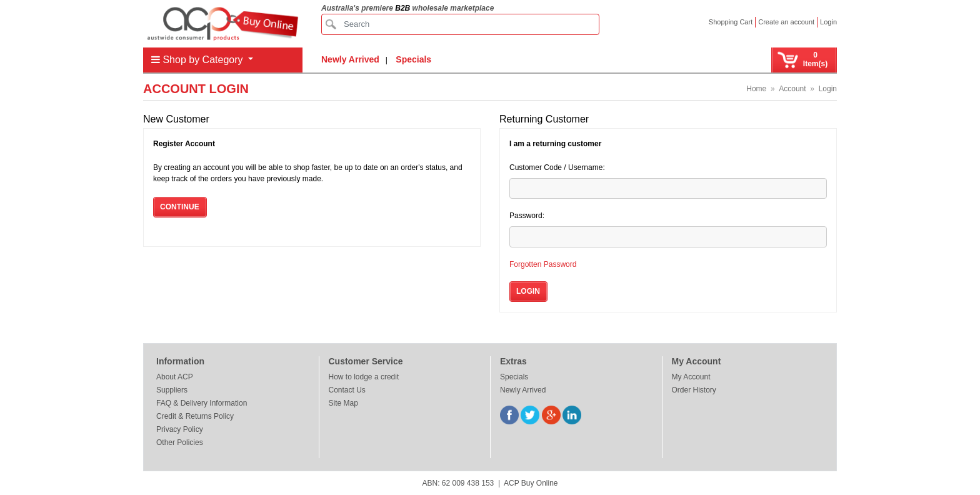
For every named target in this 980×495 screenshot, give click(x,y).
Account (792, 89)
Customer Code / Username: (557, 167)
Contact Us (347, 390)
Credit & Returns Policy (195, 416)
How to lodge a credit (364, 377)
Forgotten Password (543, 264)
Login (828, 22)
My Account (691, 377)
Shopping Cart (731, 22)
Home (756, 89)
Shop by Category (198, 60)
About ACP (175, 377)
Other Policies (180, 442)
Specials (413, 59)
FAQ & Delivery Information (202, 403)
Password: (527, 216)
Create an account (786, 22)
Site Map (343, 403)
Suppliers (172, 390)
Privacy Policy (180, 429)
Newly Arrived (350, 59)
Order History (694, 390)
